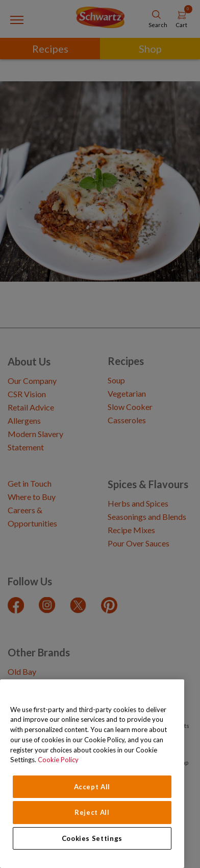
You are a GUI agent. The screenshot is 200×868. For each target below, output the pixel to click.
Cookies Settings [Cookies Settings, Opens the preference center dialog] (92, 838)
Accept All (92, 787)
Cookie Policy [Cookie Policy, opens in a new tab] (58, 760)
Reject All (92, 812)
